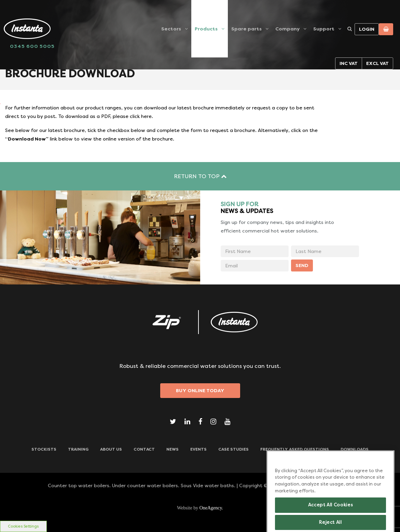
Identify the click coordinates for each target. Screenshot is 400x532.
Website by (200, 508)
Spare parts (246, 29)
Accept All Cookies (331, 514)
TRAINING (78, 449)
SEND (302, 265)
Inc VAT (349, 63)
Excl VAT (377, 63)
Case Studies (233, 449)
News (173, 449)
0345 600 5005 (32, 46)
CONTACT (144, 449)
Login (367, 29)
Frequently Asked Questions (295, 449)
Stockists (44, 449)
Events (198, 449)
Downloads (355, 449)
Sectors (171, 29)
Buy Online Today (200, 390)
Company (287, 29)
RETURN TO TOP (200, 176)
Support (324, 29)
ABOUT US (111, 449)
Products (206, 29)
